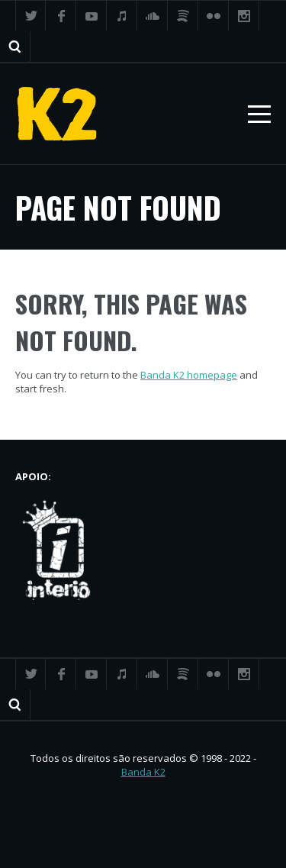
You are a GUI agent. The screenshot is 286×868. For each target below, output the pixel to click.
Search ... (15, 47)
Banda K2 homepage (189, 375)
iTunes (122, 16)
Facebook (61, 16)
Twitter (31, 16)
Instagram (244, 16)
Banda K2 (143, 772)
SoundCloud (153, 16)
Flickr (214, 16)
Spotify (183, 16)
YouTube (92, 16)
